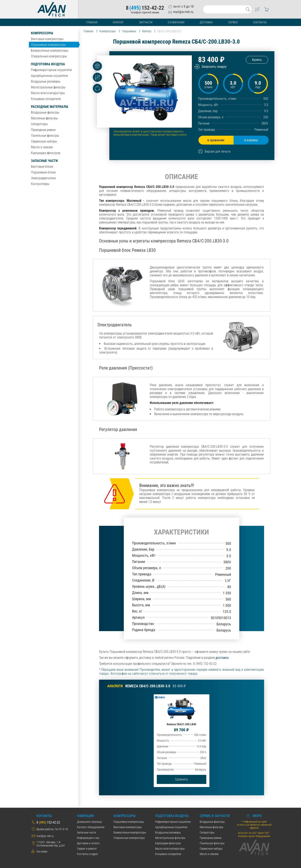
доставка (222, 658)
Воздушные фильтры (45, 112)
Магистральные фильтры (48, 87)
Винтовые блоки (42, 167)
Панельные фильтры (45, 136)
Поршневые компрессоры (48, 45)
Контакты (260, 22)
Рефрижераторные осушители (51, 70)
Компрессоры (42, 33)
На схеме (42, 851)
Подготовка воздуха (48, 64)
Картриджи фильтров (46, 153)
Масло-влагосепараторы (48, 93)
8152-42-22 (145, 8)
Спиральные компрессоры (49, 56)
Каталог (118, 22)
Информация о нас (88, 838)
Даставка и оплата (88, 843)
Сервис (233, 22)
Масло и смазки (42, 147)
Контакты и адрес (87, 854)
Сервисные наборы (44, 141)
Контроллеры (40, 184)
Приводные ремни (43, 130)
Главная (92, 22)
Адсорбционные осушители (49, 76)
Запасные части (44, 161)
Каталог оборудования (91, 827)
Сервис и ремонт (87, 849)
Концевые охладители (46, 99)
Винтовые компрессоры (47, 39)
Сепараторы (39, 124)
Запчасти (146, 22)
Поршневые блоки (43, 172)
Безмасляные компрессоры (50, 50)
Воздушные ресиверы (46, 81)
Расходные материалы (50, 107)
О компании (176, 22)
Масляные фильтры (44, 118)
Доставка (206, 22)
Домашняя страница (89, 822)
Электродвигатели (43, 178)
